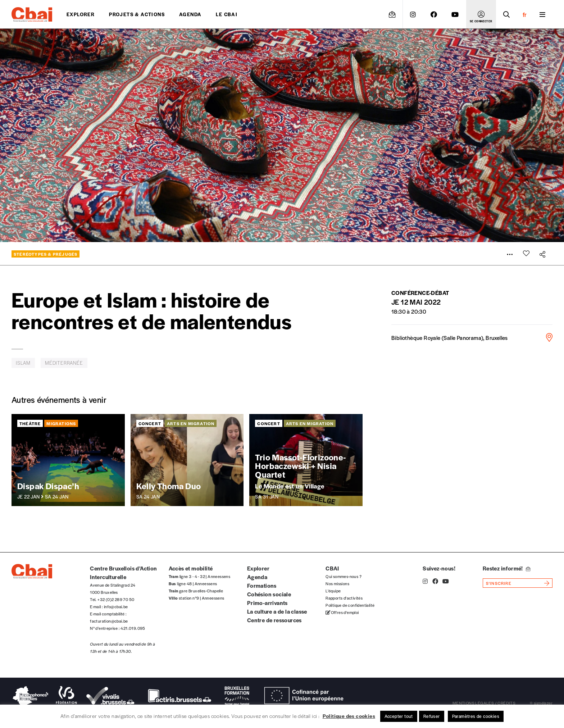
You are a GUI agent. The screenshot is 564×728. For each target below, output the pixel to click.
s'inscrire (499, 583)
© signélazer (541, 703)
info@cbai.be (116, 606)
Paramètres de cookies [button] (476, 716)
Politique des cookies (349, 716)
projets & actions (137, 14)
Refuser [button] (432, 716)
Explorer (81, 14)
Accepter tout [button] (399, 716)
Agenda (190, 14)
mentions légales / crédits (484, 703)
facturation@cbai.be (109, 621)
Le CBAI (227, 14)
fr (525, 14)
